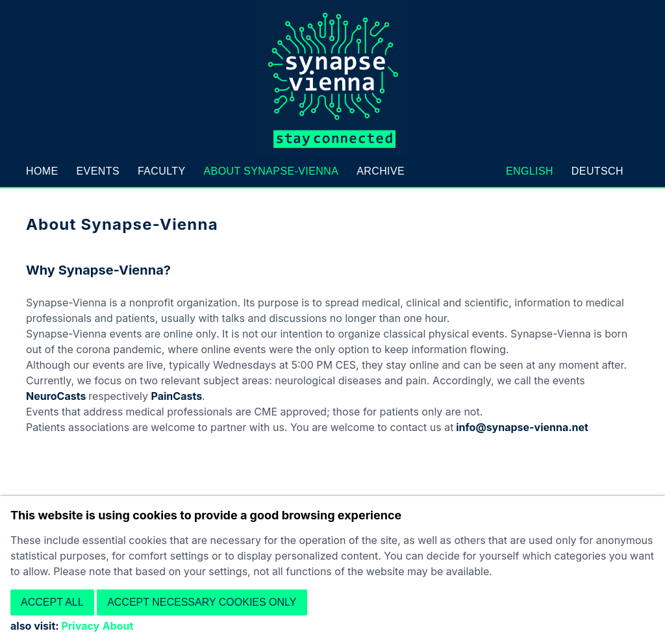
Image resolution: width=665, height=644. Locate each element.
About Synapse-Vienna (271, 171)
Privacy (80, 626)
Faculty (162, 171)
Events (98, 171)
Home (42, 171)
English (530, 171)
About (118, 626)
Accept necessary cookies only (202, 602)
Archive (381, 171)
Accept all (52, 602)
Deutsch (597, 171)
